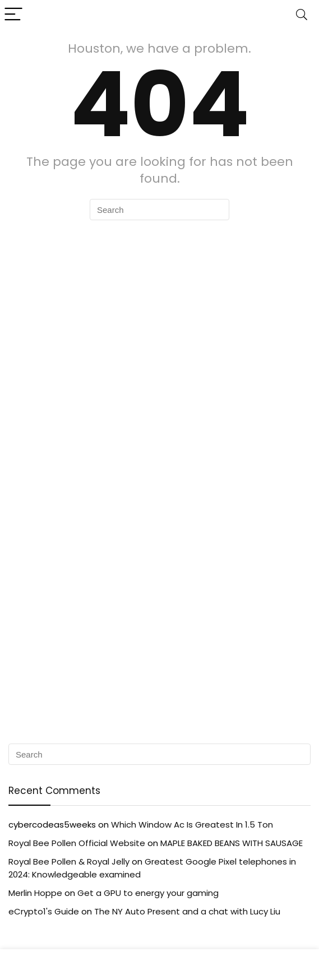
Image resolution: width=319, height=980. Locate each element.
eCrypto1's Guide (44, 911)
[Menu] (13, 15)
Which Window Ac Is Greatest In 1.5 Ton (192, 825)
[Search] (302, 15)
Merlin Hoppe (35, 893)
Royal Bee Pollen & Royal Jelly (69, 861)
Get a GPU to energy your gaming (148, 893)
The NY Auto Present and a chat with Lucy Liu (187, 911)
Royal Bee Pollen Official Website (77, 843)
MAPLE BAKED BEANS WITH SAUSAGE (232, 843)
